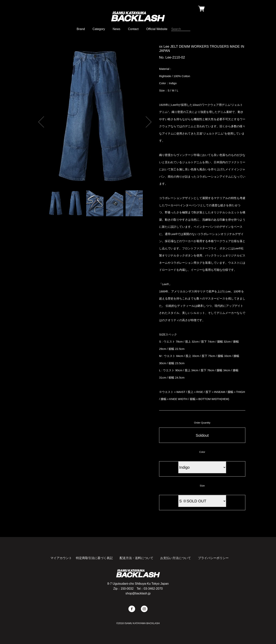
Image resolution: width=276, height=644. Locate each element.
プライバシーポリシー (213, 558)
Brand (81, 29)
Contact (133, 29)
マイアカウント (61, 558)
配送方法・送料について (136, 558)
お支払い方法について (176, 558)
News (117, 29)
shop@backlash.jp (138, 593)
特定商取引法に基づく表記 (94, 558)
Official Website (157, 29)
